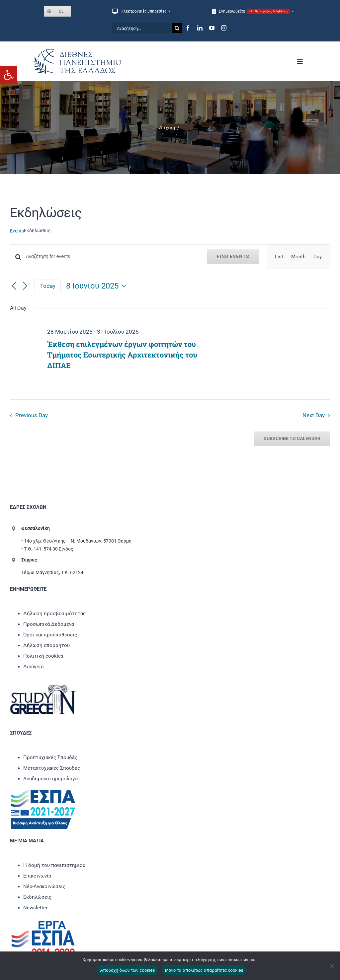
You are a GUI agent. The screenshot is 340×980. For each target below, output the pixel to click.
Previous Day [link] (32, 415)
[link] (9, 75)
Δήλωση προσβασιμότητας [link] (54, 614)
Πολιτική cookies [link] (43, 656)
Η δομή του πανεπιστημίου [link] (54, 865)
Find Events (233, 256)
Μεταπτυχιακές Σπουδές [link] (52, 768)
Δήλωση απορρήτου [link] (46, 645)
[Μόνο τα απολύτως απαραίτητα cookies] (332, 966)
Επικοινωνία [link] (37, 876)
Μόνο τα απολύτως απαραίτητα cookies (204, 970)
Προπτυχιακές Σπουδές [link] (50, 757)
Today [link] (48, 286)
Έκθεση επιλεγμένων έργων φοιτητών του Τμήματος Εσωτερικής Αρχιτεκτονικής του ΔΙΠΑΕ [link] (122, 355)
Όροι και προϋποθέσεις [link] (50, 635)
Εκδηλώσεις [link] (37, 897)
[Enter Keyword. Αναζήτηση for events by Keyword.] (113, 257)
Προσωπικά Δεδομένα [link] (49, 624)
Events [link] (17, 231)
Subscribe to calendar (292, 438)
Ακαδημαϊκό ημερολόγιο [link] (51, 779)
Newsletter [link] (35, 908)
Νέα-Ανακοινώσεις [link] (44, 886)
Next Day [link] (314, 415)
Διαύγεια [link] (33, 667)
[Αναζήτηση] (177, 28)
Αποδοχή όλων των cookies (127, 970)
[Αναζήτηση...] (142, 28)
